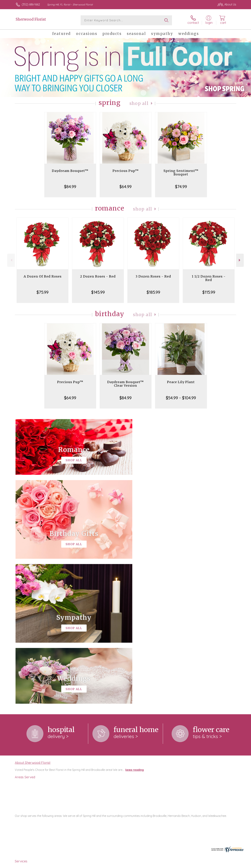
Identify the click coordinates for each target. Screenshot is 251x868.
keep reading (135, 625)
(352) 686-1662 (31, 4)
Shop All (139, 103)
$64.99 (125, 187)
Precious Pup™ (126, 171)
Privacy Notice (180, 864)
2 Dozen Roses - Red (98, 276)
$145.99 (98, 292)
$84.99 (70, 187)
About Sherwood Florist (33, 618)
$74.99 (181, 187)
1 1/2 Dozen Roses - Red (209, 278)
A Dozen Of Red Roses (43, 276)
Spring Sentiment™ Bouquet (181, 173)
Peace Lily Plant (181, 382)
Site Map (227, 864)
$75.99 (43, 292)
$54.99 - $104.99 (181, 398)
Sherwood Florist (31, 19)
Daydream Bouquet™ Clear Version (125, 384)
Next (240, 260)
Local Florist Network (205, 864)
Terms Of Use (159, 864)
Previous (11, 260)
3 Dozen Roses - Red (153, 276)
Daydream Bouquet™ (70, 171)
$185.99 (153, 292)
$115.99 (209, 292)
